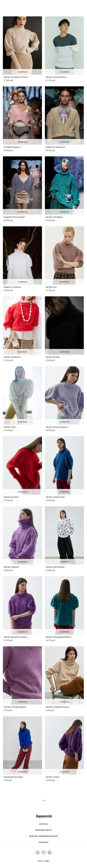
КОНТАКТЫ (44, 824)
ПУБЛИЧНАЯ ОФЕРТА (44, 830)
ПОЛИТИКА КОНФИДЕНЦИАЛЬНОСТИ (44, 836)
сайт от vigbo (43, 861)
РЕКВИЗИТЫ (44, 842)
